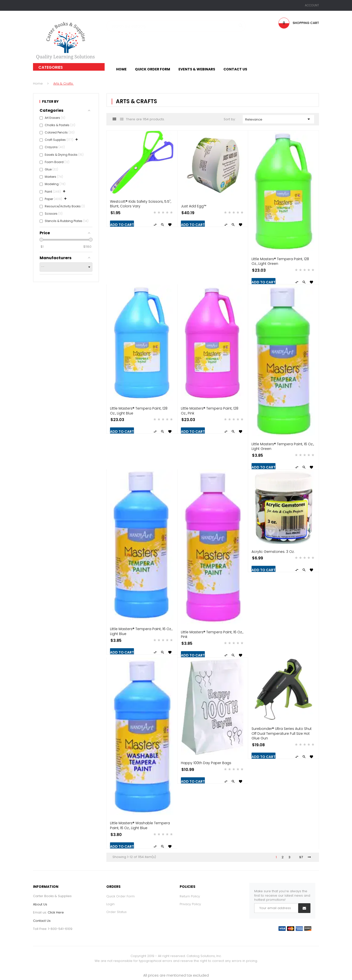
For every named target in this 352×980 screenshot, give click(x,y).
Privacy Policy (190, 904)
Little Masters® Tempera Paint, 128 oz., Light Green (280, 261)
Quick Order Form (121, 896)
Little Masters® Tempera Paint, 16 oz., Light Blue (141, 631)
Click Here (56, 912)
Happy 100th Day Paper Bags (206, 763)
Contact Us (42, 921)
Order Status (116, 912)
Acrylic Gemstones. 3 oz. (273, 552)
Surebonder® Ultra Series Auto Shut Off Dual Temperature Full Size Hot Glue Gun (282, 734)
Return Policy (190, 896)
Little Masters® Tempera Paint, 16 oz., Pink (212, 635)
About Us (40, 904)
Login (110, 904)
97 (301, 857)
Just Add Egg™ (194, 206)
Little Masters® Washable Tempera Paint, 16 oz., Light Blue (140, 825)
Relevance (279, 119)
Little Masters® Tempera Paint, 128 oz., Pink (210, 411)
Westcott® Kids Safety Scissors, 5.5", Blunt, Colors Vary (141, 204)
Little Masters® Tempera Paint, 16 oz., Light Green (283, 446)
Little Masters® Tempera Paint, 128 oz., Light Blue (139, 411)
